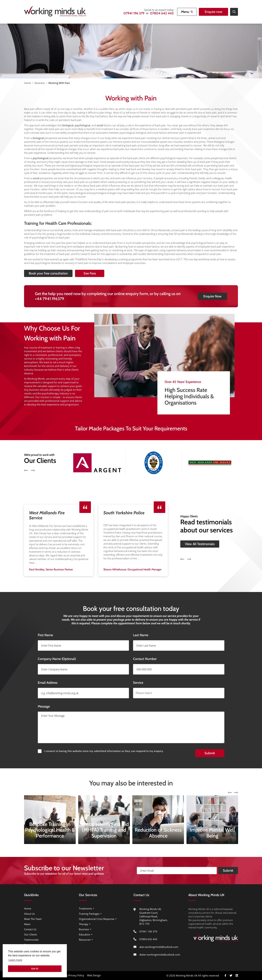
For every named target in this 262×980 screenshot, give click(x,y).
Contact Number (155, 669)
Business (40, 83)
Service (148, 692)
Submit (228, 880)
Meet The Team (33, 919)
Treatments (85, 908)
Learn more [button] (15, 960)
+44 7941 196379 (50, 309)
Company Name (47, 669)
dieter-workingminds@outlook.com (160, 955)
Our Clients (30, 934)
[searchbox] (189, 703)
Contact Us (30, 929)
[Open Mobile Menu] (187, 12)
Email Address (38, 692)
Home (27, 83)
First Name (35, 645)
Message (44, 726)
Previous (182, 549)
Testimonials (31, 940)
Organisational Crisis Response (97, 919)
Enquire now (214, 12)
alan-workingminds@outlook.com (159, 947)
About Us (29, 914)
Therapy (84, 924)
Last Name (150, 645)
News (27, 924)
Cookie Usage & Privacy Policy (67, 975)
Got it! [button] (35, 969)
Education (85, 934)
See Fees (100, 273)
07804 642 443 (162, 13)
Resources (85, 940)
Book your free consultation (38, 273)
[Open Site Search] (234, 12)
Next (189, 549)
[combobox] (189, 703)
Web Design (94, 975)
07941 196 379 (134, 13)
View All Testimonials (200, 534)
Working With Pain (59, 83)
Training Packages (89, 914)
